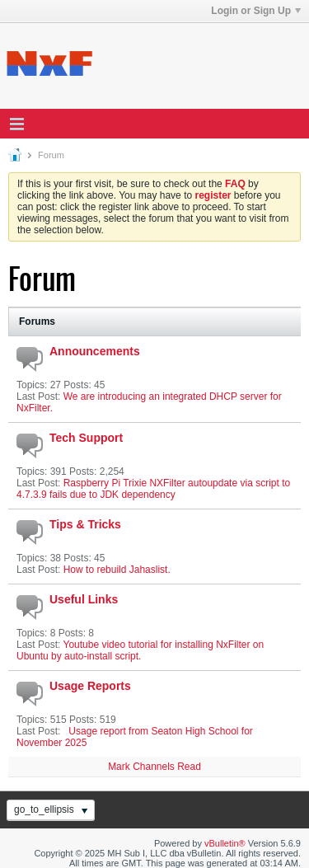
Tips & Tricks (85, 524)
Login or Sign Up (256, 11)
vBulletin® (225, 843)
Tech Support (86, 438)
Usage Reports (90, 686)
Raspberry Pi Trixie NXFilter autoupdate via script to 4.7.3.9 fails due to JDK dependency (153, 489)
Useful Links (84, 599)
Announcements (95, 351)
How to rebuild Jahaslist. (117, 570)
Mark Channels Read (154, 767)
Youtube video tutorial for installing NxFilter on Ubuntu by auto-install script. (140, 650)
